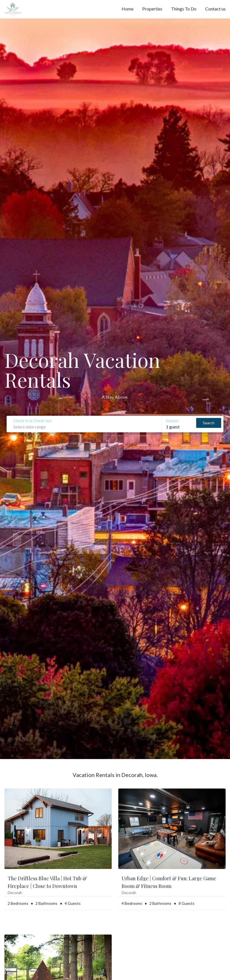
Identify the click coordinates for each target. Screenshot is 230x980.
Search (209, 423)
